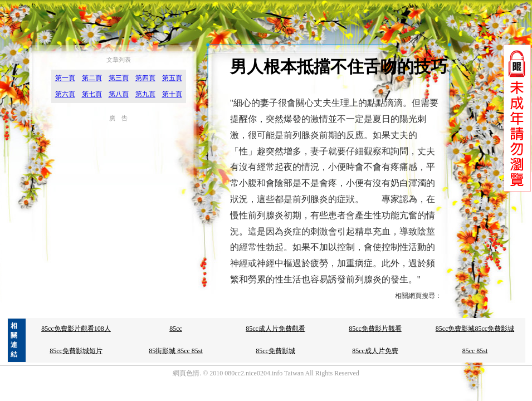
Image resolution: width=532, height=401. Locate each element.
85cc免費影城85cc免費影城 (475, 329)
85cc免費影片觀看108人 (76, 329)
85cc (176, 329)
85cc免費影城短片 (76, 351)
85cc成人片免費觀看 (275, 329)
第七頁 (92, 94)
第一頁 (65, 78)
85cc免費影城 (275, 351)
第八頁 (119, 94)
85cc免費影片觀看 (375, 329)
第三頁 (119, 78)
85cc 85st (475, 351)
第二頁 (92, 78)
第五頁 (172, 78)
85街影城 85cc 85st (176, 351)
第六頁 (65, 94)
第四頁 (145, 78)
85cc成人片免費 (375, 351)
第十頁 (172, 94)
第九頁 (145, 94)
